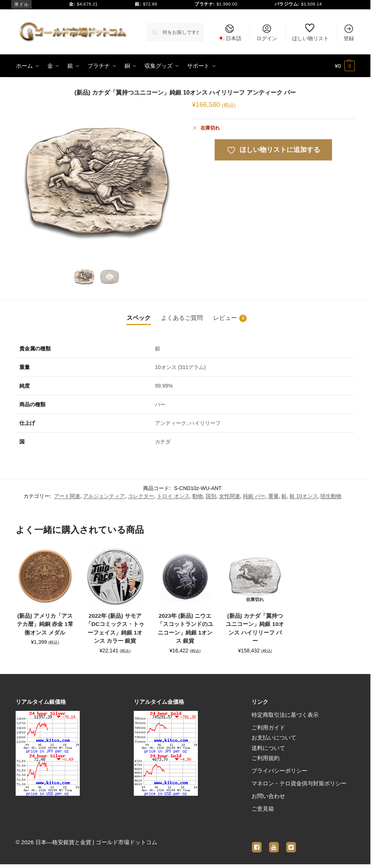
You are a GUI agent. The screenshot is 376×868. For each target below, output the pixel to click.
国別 (211, 496)
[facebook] (257, 843)
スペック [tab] (139, 318)
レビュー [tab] (230, 318)
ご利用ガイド (268, 727)
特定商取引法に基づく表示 (285, 715)
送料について (268, 748)
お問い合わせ (268, 796)
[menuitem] (230, 32)
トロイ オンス (173, 496)
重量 (274, 496)
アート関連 (67, 496)
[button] (345, 66)
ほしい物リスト (310, 32)
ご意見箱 (263, 809)
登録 (349, 32)
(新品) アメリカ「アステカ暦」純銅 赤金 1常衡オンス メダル (45, 624)
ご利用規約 (266, 758)
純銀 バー (254, 496)
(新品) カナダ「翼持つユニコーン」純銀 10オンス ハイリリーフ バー (255, 628)
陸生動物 (331, 496)
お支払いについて (274, 737)
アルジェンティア (104, 496)
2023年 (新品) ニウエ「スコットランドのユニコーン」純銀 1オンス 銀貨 (185, 628)
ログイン (267, 32)
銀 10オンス (304, 496)
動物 (198, 496)
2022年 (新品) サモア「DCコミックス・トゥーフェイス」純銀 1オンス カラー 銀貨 (115, 628)
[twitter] (291, 843)
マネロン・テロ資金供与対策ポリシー (299, 783)
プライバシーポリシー (279, 771)
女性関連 (230, 496)
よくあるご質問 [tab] (182, 318)
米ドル (21, 4)
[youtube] (274, 843)
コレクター (141, 496)
